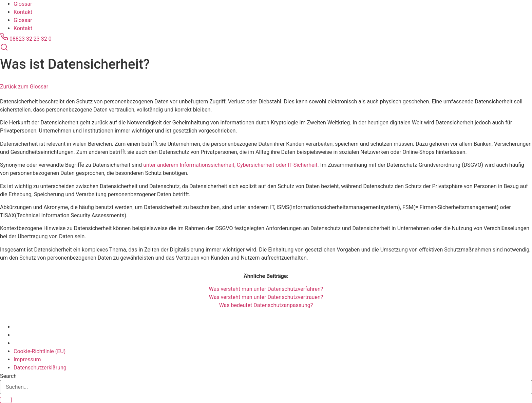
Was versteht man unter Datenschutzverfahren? (266, 289)
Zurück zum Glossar (24, 87)
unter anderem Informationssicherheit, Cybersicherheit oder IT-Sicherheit (230, 165)
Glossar (23, 4)
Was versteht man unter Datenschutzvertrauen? (266, 297)
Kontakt (23, 12)
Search (8, 376)
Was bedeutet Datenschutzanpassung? (266, 305)
